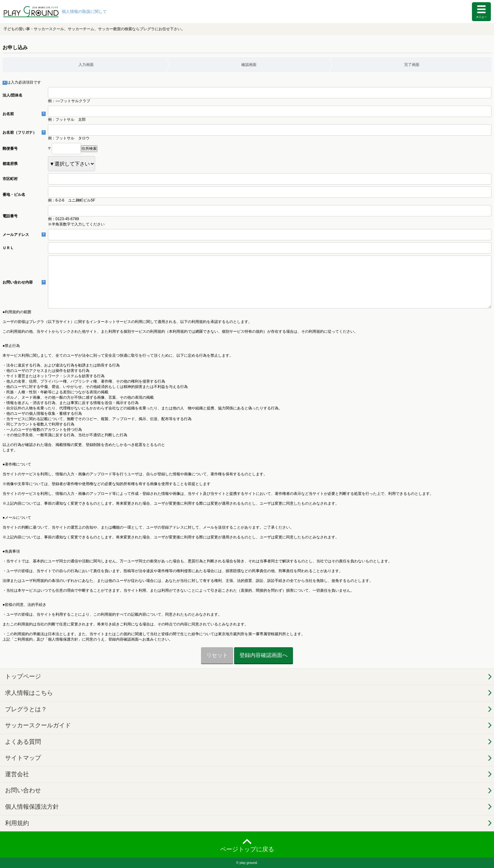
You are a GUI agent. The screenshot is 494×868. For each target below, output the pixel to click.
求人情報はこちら (29, 693)
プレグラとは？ (26, 709)
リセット (217, 655)
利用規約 (17, 823)
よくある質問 (23, 742)
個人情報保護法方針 (32, 807)
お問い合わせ (23, 790)
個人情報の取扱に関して (84, 12)
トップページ (23, 676)
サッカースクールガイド (38, 725)
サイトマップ (23, 758)
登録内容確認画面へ (264, 655)
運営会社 (17, 774)
